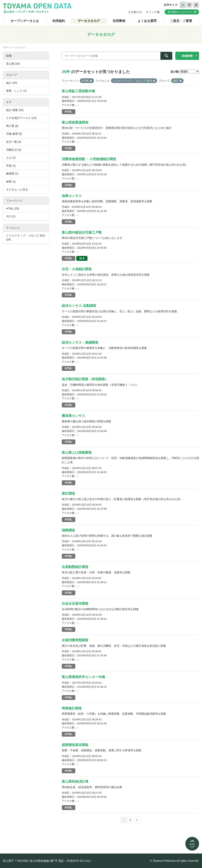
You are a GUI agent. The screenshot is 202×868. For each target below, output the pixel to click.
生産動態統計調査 (75, 567)
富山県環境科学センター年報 (83, 677)
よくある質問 (147, 21)
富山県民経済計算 (75, 782)
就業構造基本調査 (75, 745)
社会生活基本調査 (75, 604)
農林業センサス (73, 416)
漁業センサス (72, 196)
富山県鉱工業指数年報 (78, 91)
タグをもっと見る (17, 190)
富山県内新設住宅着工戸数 (82, 233)
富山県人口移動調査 (77, 453)
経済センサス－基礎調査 (80, 343)
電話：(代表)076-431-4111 (75, 861)
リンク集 (154, 12)
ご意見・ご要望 (181, 21)
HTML (69, 112)
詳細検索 (187, 56)
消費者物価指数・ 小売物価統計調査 (89, 159)
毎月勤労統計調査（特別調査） (85, 379)
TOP (5, 48)
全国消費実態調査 (75, 640)
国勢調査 (68, 530)
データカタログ (89, 21)
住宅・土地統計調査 (77, 269)
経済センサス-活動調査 (79, 306)
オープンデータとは (25, 21)
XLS (82, 258)
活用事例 (119, 21)
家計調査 (68, 494)
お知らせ (136, 12)
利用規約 (59, 21)
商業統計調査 (72, 708)
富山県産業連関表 (75, 122)
